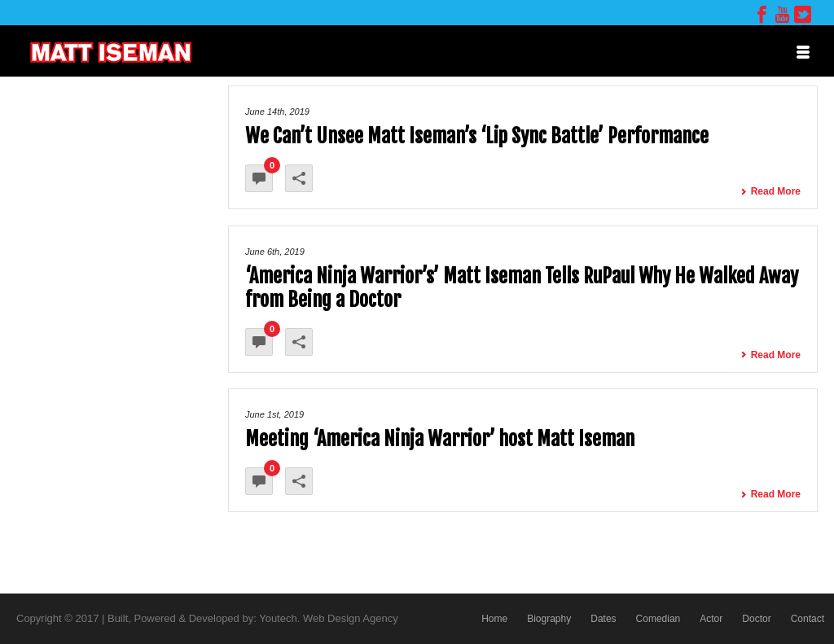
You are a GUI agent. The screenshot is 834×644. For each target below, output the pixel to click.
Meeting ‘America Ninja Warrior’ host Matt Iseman (440, 439)
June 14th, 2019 (277, 112)
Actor (711, 619)
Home (494, 619)
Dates (603, 619)
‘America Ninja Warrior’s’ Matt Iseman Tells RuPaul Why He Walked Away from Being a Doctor (522, 288)
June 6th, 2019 (275, 252)
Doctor (756, 619)
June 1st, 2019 (274, 414)
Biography (549, 619)
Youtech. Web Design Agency (329, 618)
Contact (808, 619)
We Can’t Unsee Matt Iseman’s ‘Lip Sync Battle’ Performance (477, 136)
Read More (770, 191)
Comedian (658, 619)
